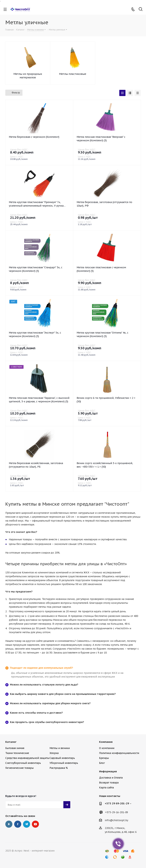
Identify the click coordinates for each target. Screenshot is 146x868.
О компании (107, 748)
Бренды (104, 758)
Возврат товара (109, 783)
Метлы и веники (60, 748)
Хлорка (54, 753)
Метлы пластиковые (73, 74)
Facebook (18, 824)
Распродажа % (59, 768)
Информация (108, 771)
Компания (106, 742)
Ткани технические (17, 753)
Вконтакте (9, 824)
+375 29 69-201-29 (117, 803)
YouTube (35, 824)
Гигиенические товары (19, 768)
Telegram (27, 824)
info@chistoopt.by (116, 820)
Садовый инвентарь (62, 758)
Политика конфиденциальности (119, 753)
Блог (102, 763)
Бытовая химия (15, 748)
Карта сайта (106, 788)
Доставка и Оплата (111, 778)
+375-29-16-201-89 (117, 812)
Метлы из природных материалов (28, 76)
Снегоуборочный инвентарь (23, 763)
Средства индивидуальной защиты (27, 758)
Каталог (11, 742)
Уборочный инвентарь (64, 763)
